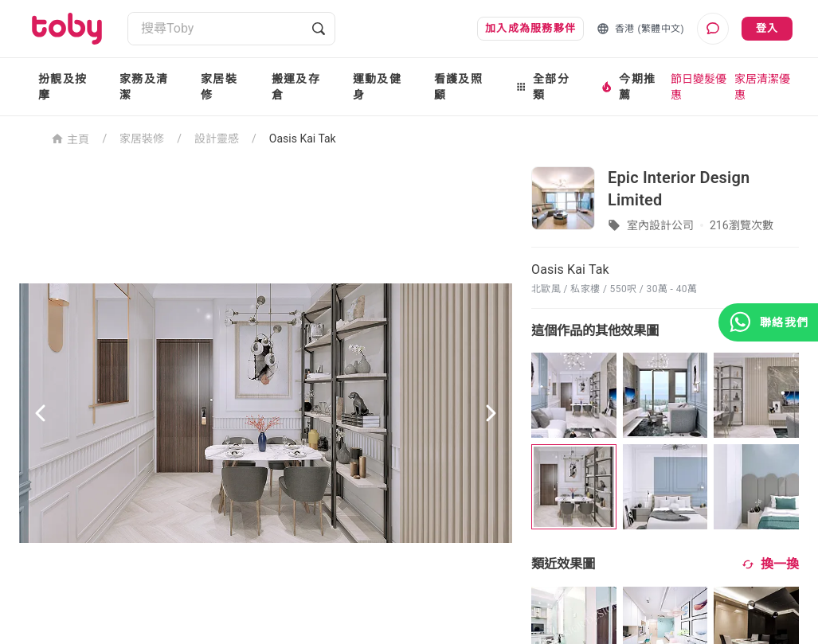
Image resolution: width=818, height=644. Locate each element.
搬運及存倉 (296, 87)
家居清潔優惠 (762, 87)
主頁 (70, 138)
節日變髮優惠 (699, 87)
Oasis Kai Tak (303, 139)
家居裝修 (219, 87)
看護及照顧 (458, 87)
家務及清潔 (144, 87)
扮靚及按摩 (63, 87)
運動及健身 (377, 87)
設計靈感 (217, 139)
